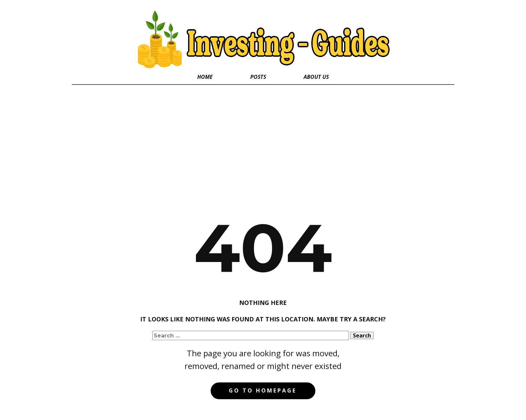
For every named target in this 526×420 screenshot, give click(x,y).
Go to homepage (263, 390)
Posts (258, 77)
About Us (316, 77)
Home (205, 77)
